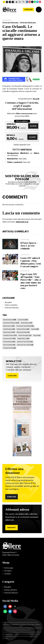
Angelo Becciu (23, 339)
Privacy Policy (7, 625)
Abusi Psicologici (25, 335)
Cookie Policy (16, 625)
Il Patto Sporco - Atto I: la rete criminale (29, 246)
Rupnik (37, 335)
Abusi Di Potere (9, 345)
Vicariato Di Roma (10, 335)
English (35, 329)
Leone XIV (23, 320)
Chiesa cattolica (11, 305)
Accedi (36, 99)
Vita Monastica (9, 329)
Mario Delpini (27, 323)
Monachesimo (9, 326)
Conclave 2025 (9, 339)
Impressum (24, 625)
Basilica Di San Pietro (25, 342)
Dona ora (28, 9)
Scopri (33, 126)
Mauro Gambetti (23, 332)
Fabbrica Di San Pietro (25, 345)
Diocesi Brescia (9, 342)
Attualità (8, 302)
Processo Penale (9, 348)
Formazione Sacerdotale (25, 326)
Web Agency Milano (34, 625)
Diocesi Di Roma (23, 329)
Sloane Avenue (9, 332)
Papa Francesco (10, 320)
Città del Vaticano (10, 23)
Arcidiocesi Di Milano (11, 323)
